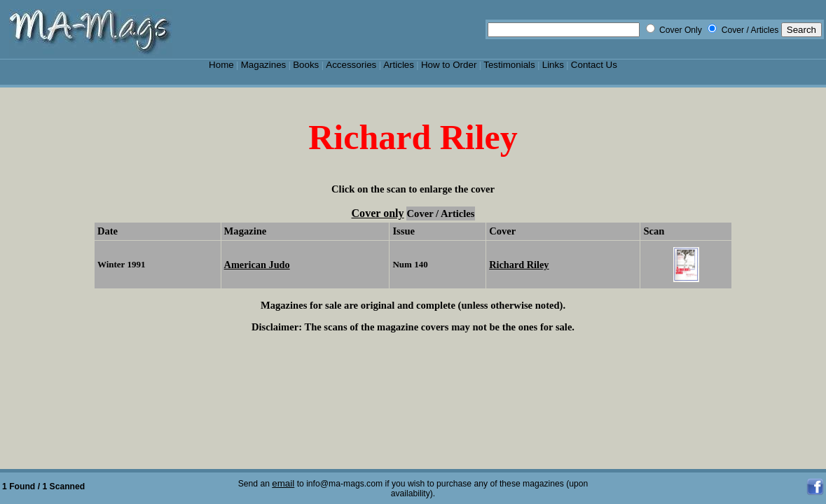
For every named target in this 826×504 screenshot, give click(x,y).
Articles (399, 65)
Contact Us (594, 65)
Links (553, 65)
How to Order (449, 65)
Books (306, 65)
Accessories (351, 65)
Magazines (264, 65)
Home (221, 65)
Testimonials (509, 65)
